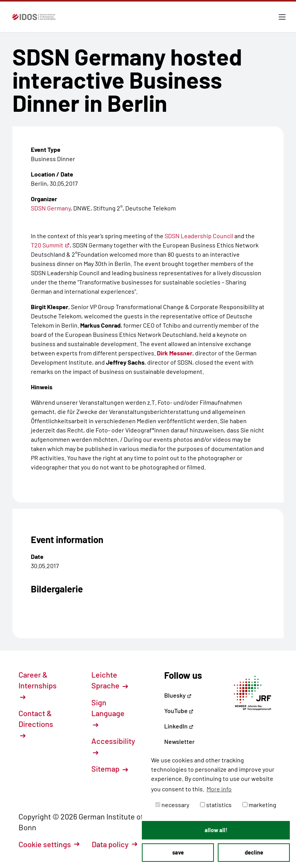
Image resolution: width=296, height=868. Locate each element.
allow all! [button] (216, 830)
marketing (259, 805)
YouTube (179, 711)
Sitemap (110, 769)
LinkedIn (179, 726)
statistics (216, 805)
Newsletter (179, 741)
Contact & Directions (36, 723)
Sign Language (108, 713)
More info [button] (219, 789)
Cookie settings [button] (49, 844)
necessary (172, 805)
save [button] (178, 852)
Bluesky (178, 695)
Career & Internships (38, 685)
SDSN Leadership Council (199, 236)
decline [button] (254, 852)
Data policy (114, 844)
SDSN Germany (51, 208)
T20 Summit (50, 245)
